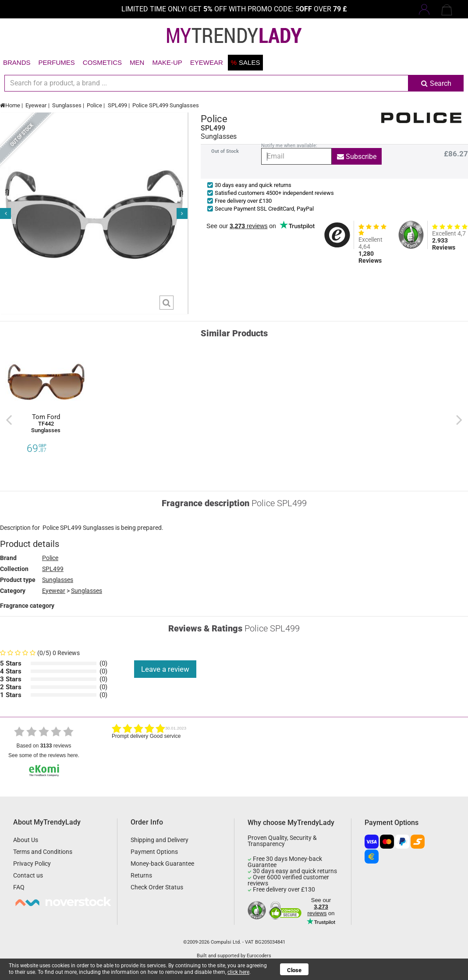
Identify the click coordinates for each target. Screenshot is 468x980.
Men (137, 62)
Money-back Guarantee (162, 864)
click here (238, 972)
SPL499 (117, 105)
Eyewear (207, 62)
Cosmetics (102, 62)
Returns (141, 875)
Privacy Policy (32, 864)
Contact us (28, 875)
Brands (17, 62)
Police (94, 105)
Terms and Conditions (43, 852)
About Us (26, 840)
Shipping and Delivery (160, 840)
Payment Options (154, 852)
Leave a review (165, 669)
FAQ (19, 887)
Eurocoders (259, 956)
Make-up (167, 62)
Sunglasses (67, 105)
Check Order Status (157, 887)
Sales (246, 62)
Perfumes (57, 62)
